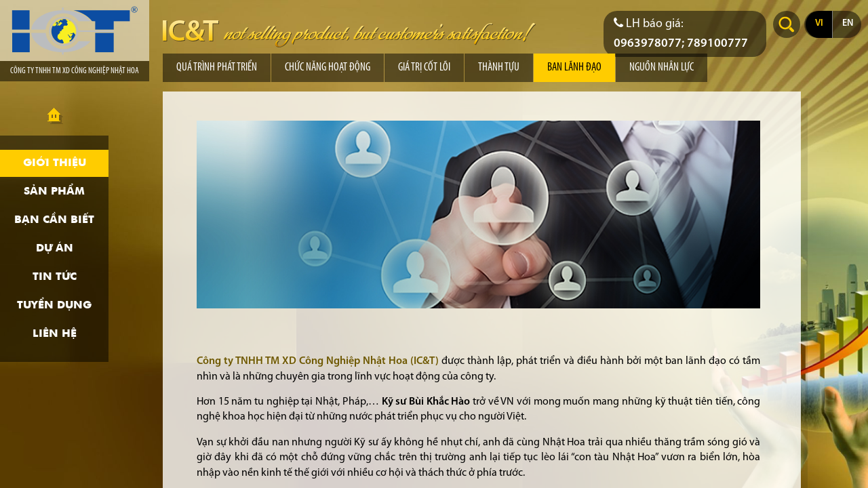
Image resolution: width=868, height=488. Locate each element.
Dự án (55, 249)
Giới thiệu (55, 163)
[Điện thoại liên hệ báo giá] (685, 34)
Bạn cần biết (54, 220)
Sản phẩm (54, 192)
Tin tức (55, 277)
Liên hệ (55, 334)
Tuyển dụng (54, 306)
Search (787, 24)
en (848, 23)
